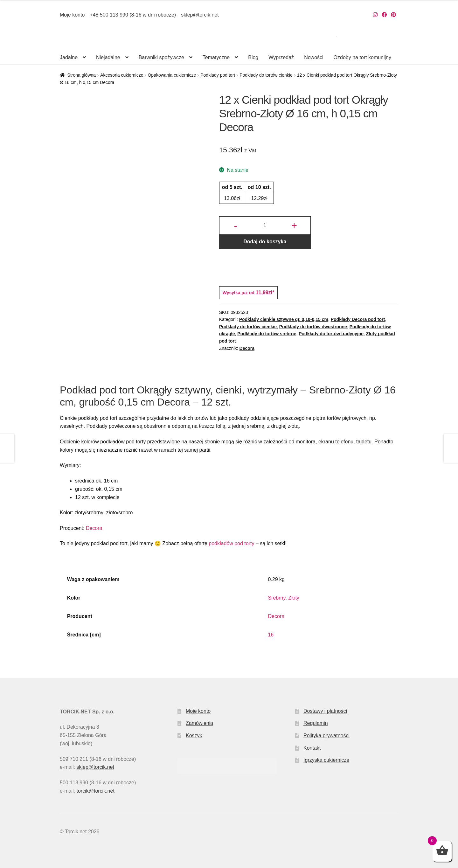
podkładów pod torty (231, 543)
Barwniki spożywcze (161, 57)
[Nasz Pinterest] (393, 15)
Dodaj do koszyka (265, 242)
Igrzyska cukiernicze (326, 760)
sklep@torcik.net (200, 15)
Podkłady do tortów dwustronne (313, 327)
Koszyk (194, 736)
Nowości (314, 57)
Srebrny (277, 598)
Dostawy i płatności (325, 711)
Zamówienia (199, 723)
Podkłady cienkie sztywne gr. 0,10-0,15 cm (284, 319)
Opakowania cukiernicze (172, 75)
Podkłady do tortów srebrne (267, 334)
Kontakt (312, 748)
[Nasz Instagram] (375, 15)
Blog (253, 57)
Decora (247, 348)
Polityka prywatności (326, 736)
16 (271, 635)
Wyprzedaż (281, 57)
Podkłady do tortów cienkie (266, 75)
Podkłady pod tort (218, 75)
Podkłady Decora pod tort (358, 319)
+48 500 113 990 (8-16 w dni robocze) (133, 15)
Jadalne (69, 57)
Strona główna (82, 75)
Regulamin (316, 723)
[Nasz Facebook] (384, 15)
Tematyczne (216, 57)
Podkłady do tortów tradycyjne (331, 334)
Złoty (294, 598)
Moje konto (72, 15)
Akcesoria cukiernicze (122, 75)
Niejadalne (108, 57)
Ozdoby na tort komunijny (362, 57)
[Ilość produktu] (265, 226)
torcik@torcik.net (95, 791)
